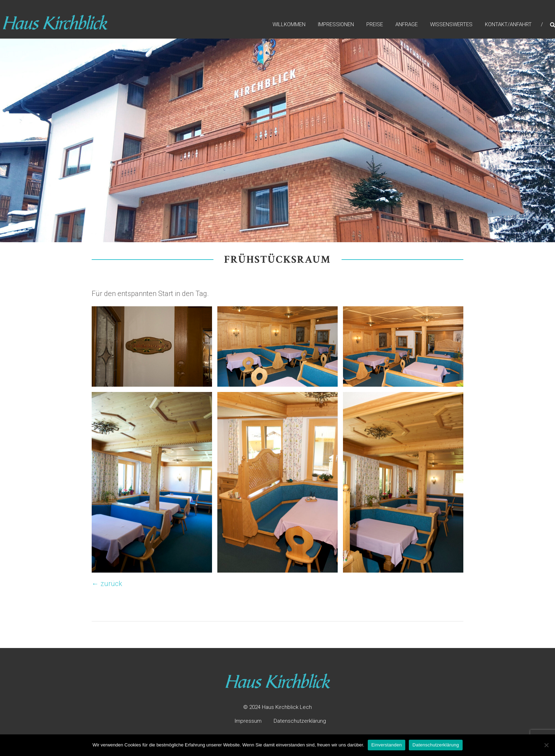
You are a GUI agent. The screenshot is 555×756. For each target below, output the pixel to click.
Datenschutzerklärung (300, 721)
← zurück (107, 584)
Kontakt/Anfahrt (508, 24)
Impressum (248, 721)
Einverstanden (387, 745)
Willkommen (289, 24)
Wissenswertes (451, 24)
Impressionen (336, 24)
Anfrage (407, 24)
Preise (375, 24)
